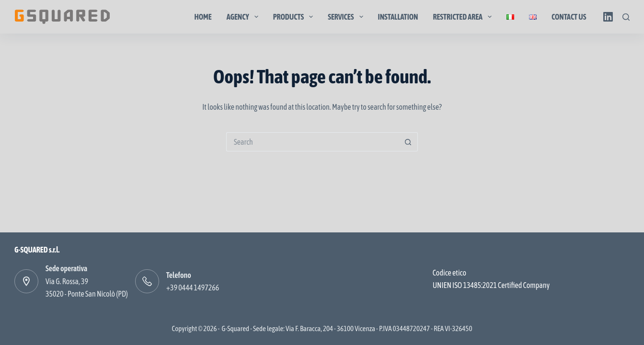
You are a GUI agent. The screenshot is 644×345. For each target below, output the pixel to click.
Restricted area (465, 17)
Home (203, 17)
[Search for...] (312, 142)
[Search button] (408, 142)
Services (347, 17)
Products (295, 17)
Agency (244, 17)
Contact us (569, 17)
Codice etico (449, 273)
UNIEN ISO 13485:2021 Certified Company (491, 285)
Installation (398, 17)
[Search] (626, 17)
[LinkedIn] (608, 17)
